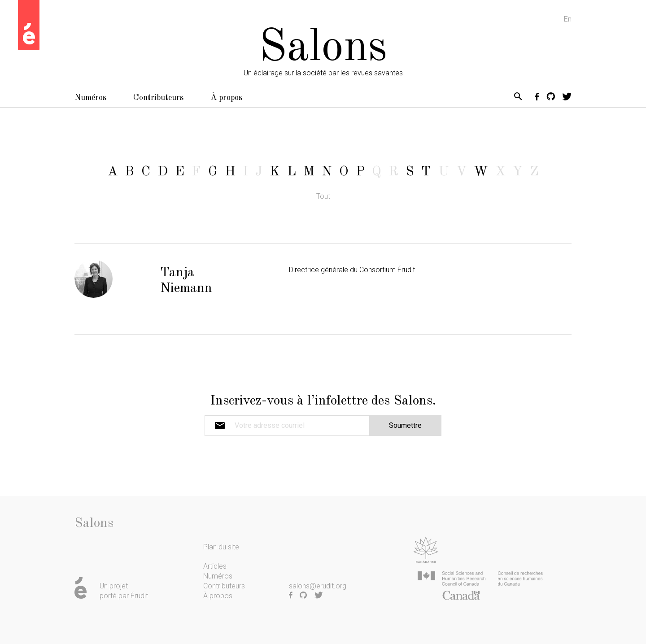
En (568, 19)
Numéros (90, 98)
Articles (215, 566)
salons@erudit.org (318, 586)
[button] (518, 98)
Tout (323, 196)
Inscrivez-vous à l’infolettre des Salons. (323, 401)
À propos (226, 98)
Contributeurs (158, 98)
